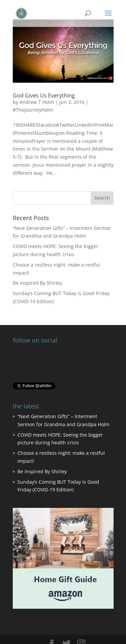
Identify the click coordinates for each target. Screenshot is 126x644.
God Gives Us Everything (44, 95)
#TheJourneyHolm (33, 110)
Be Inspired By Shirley (37, 283)
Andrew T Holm (37, 102)
